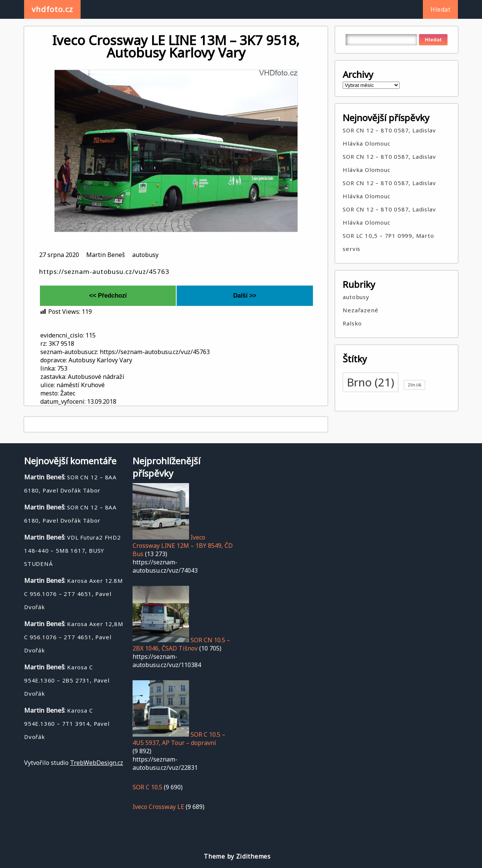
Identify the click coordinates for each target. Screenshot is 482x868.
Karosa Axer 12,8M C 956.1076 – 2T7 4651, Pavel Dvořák (74, 637)
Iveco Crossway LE (158, 807)
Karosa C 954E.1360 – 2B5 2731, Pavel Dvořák (67, 680)
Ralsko (352, 323)
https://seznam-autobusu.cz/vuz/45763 (104, 271)
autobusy (145, 255)
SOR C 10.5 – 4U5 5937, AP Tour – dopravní (179, 739)
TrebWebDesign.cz (97, 763)
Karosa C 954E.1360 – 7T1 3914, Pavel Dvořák (67, 724)
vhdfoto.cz (52, 9)
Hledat (440, 9)
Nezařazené (360, 310)
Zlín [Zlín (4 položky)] (414, 385)
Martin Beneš (106, 255)
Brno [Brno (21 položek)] (371, 382)
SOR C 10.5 (147, 787)
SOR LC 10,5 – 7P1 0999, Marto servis (388, 242)
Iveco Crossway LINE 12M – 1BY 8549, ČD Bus (183, 546)
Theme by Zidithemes (237, 856)
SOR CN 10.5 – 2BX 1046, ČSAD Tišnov (181, 644)
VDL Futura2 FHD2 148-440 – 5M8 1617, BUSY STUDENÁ (72, 550)
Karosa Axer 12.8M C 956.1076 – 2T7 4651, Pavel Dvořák (74, 594)
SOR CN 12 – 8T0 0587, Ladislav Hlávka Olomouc (389, 137)
